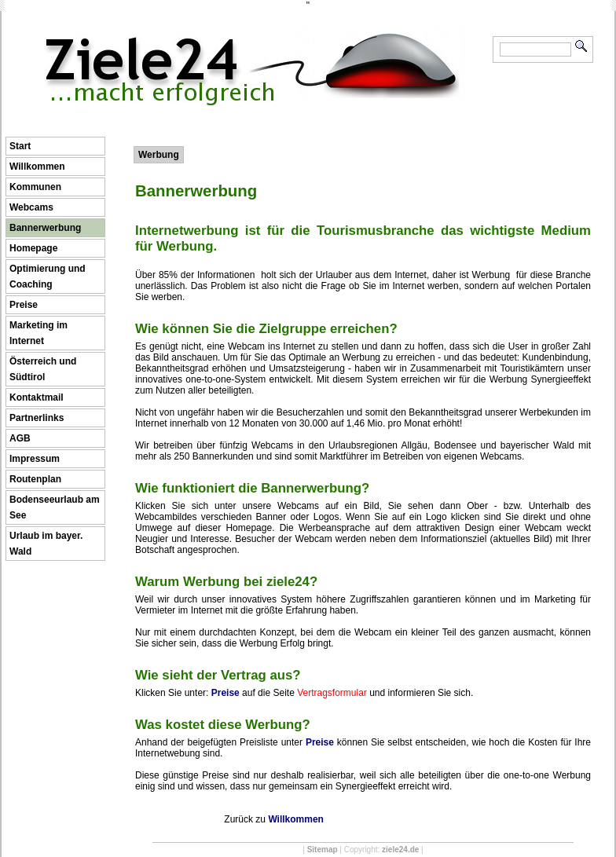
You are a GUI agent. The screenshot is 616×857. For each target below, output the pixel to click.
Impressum (35, 459)
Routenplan (35, 479)
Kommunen (35, 187)
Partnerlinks (37, 418)
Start (20, 146)
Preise (24, 305)
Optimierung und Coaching (48, 277)
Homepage (33, 248)
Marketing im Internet (38, 333)
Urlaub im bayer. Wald (46, 544)
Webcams (31, 207)
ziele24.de (400, 850)
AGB (20, 438)
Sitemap (323, 850)
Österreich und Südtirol (43, 369)
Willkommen (37, 167)
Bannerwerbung (45, 228)
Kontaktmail (37, 397)
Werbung (159, 155)
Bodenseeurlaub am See (55, 507)
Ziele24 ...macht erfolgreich (255, 38)
